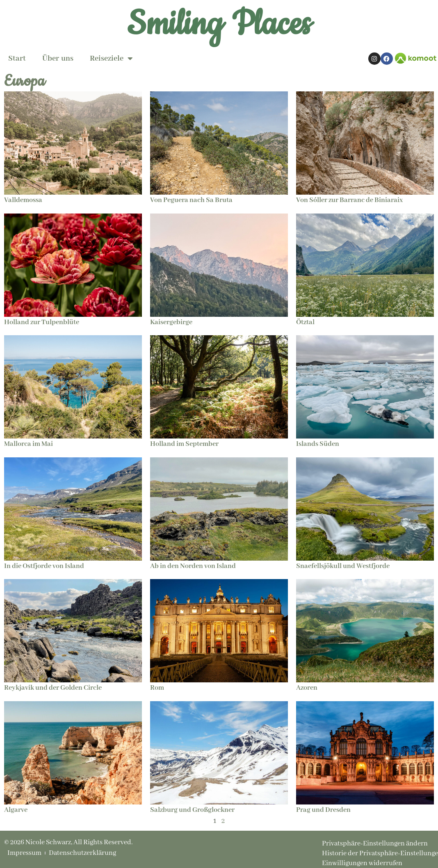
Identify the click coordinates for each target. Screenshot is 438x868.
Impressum (24, 853)
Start (17, 59)
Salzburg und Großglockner (192, 810)
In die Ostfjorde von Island (44, 566)
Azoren (307, 688)
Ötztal (305, 322)
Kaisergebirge (171, 322)
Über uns (58, 59)
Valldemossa (23, 200)
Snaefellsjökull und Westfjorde (343, 566)
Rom (157, 688)
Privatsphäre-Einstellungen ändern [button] (375, 844)
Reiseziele (111, 59)
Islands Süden (318, 444)
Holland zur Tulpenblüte (42, 322)
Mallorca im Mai (29, 444)
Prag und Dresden (323, 810)
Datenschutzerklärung (82, 853)
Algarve (16, 810)
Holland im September (184, 444)
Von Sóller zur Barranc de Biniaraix (349, 200)
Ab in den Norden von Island (193, 566)
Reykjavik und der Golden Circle (53, 688)
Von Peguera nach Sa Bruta (191, 200)
